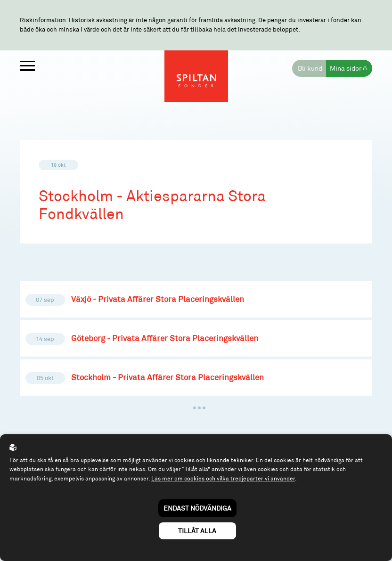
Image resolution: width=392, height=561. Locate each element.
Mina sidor (346, 68)
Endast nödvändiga (197, 508)
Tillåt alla (197, 531)
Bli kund (310, 68)
